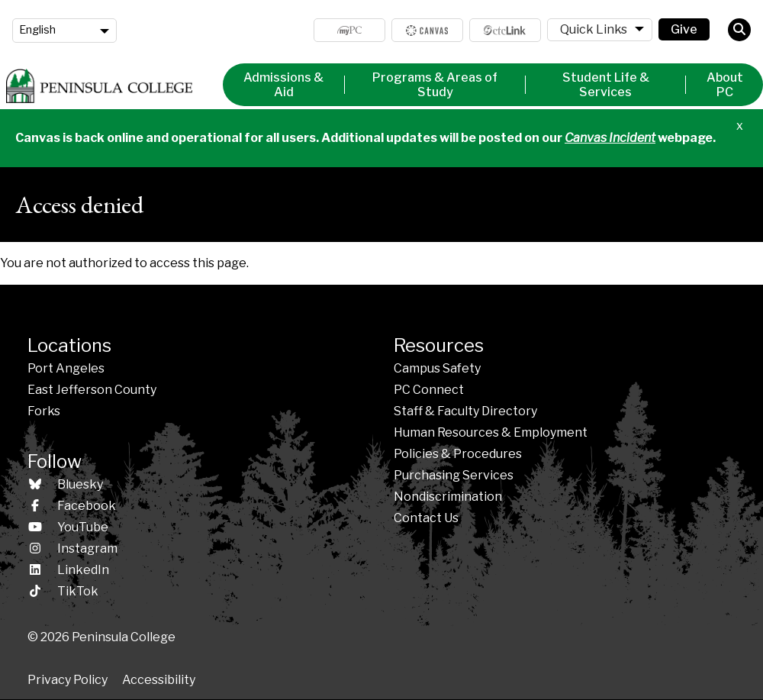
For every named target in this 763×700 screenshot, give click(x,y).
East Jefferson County (92, 390)
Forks (44, 411)
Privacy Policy (68, 680)
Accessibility (159, 680)
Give (684, 29)
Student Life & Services (606, 85)
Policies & (458, 454)
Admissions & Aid (283, 85)
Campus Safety (437, 368)
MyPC (349, 30)
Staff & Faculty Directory (465, 411)
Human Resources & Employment (491, 432)
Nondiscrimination (448, 497)
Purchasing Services (454, 475)
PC (429, 390)
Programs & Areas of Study (435, 85)
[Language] (64, 31)
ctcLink (505, 30)
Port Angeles (66, 368)
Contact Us (426, 518)
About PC (725, 85)
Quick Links (594, 29)
